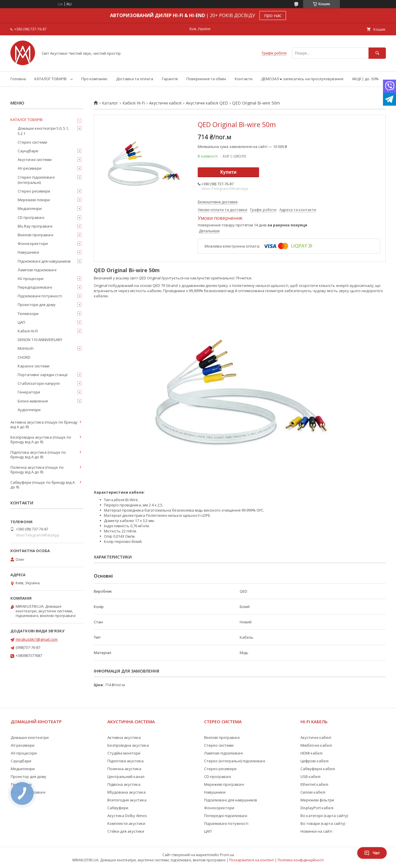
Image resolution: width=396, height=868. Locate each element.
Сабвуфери (118, 808)
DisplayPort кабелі (317, 808)
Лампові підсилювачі (37, 270)
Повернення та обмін (206, 79)
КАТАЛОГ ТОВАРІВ (51, 79)
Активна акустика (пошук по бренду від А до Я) (44, 424)
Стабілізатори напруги (39, 383)
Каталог (110, 103)
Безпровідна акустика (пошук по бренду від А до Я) (41, 440)
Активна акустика (124, 737)
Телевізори (28, 314)
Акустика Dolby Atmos (127, 816)
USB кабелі (310, 777)
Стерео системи (32, 142)
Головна (18, 79)
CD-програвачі (218, 777)
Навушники (28, 252)
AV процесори (31, 279)
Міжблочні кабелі (316, 745)
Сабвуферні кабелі (318, 769)
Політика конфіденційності (301, 860)
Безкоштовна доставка (218, 202)
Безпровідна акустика (128, 745)
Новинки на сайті (316, 831)
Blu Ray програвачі (35, 226)
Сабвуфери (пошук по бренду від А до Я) (43, 485)
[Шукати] (377, 53)
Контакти (244, 79)
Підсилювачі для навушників (44, 261)
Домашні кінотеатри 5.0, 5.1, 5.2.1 (43, 131)
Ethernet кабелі (314, 784)
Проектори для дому (37, 305)
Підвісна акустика (124, 784)
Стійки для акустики (126, 831)
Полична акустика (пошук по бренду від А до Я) (37, 470)
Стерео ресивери (34, 191)
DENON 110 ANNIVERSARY (40, 340)
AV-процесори (24, 753)
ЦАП (21, 322)
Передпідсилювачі (35, 287)
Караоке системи (34, 366)
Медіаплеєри (30, 208)
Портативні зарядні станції (43, 375)
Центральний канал (126, 777)
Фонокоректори (33, 243)
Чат (372, 853)
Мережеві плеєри (34, 200)
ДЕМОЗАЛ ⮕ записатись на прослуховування (302, 79)
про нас (273, 15)
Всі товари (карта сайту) (323, 823)
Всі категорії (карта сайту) (324, 816)
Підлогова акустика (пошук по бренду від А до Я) (38, 455)
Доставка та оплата (135, 79)
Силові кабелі (313, 792)
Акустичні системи (35, 160)
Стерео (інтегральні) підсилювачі (235, 761)
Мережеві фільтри (317, 800)
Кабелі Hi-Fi (134, 103)
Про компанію (94, 79)
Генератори (29, 392)
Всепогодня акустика (127, 800)
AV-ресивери (30, 168)
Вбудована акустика (126, 792)
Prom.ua (227, 855)
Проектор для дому (29, 777)
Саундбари (28, 151)
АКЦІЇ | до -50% (365, 79)
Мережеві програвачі (224, 784)
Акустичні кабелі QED (207, 103)
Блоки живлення (33, 401)
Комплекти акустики (126, 823)
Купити (228, 172)
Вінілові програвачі (35, 235)
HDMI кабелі (311, 753)
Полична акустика (124, 769)
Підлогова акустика (125, 761)
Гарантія (170, 79)
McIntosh (26, 348)
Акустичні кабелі (165, 103)
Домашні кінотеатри (30, 737)
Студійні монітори (124, 753)
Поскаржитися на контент (252, 860)
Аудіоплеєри (29, 410)
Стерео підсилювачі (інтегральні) (36, 180)
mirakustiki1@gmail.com (37, 639)
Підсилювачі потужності (40, 296)
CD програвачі (31, 217)
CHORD (24, 357)
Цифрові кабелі (315, 761)
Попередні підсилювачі (226, 816)
